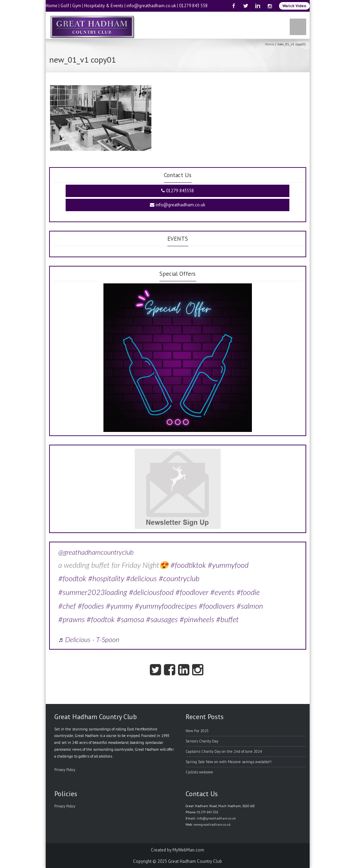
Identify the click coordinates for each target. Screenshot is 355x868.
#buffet (228, 619)
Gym (77, 6)
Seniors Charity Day (202, 741)
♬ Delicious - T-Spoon (89, 639)
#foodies (91, 606)
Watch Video (294, 6)
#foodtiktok (188, 565)
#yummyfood (228, 565)
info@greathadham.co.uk (151, 6)
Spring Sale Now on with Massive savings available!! (229, 762)
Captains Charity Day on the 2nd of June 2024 (224, 751)
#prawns (72, 619)
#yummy (119, 606)
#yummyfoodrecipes (166, 606)
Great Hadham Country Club (195, 861)
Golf (65, 6)
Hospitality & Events (104, 6)
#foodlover (192, 592)
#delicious (142, 578)
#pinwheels (197, 619)
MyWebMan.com (188, 850)
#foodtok (72, 578)
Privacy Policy (65, 770)
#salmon (250, 606)
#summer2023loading (93, 592)
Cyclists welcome (199, 772)
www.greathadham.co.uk (212, 824)
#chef (67, 606)
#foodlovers (217, 606)
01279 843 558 (193, 6)
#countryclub (179, 578)
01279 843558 (177, 191)
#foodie (248, 592)
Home (52, 6)
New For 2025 (197, 731)
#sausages (162, 619)
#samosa (130, 619)
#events (223, 592)
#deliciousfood (151, 592)
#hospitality (106, 578)
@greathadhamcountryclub (96, 552)
